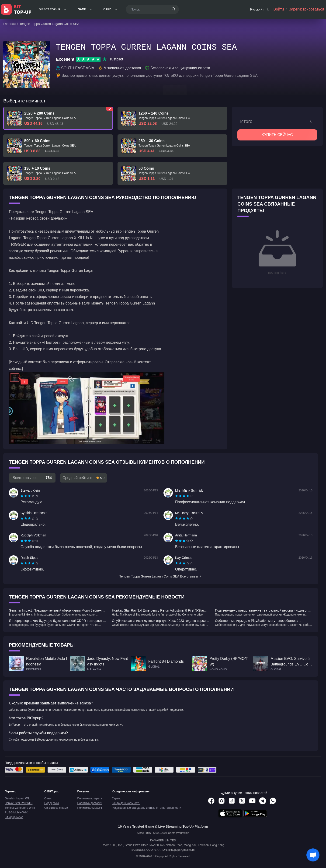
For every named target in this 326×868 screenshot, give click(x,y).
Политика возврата (90, 798)
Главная (9, 24)
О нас (48, 798)
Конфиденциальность (126, 803)
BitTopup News (14, 817)
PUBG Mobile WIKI (17, 812)
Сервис (116, 798)
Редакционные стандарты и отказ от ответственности (146, 808)
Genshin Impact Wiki (17, 798)
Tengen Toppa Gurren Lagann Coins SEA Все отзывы (161, 576)
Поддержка (52, 803)
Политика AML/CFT (90, 808)
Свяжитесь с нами (56, 808)
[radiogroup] (29, 496)
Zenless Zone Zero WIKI (20, 808)
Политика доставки (90, 803)
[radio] (22, 496)
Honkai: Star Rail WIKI (19, 803)
